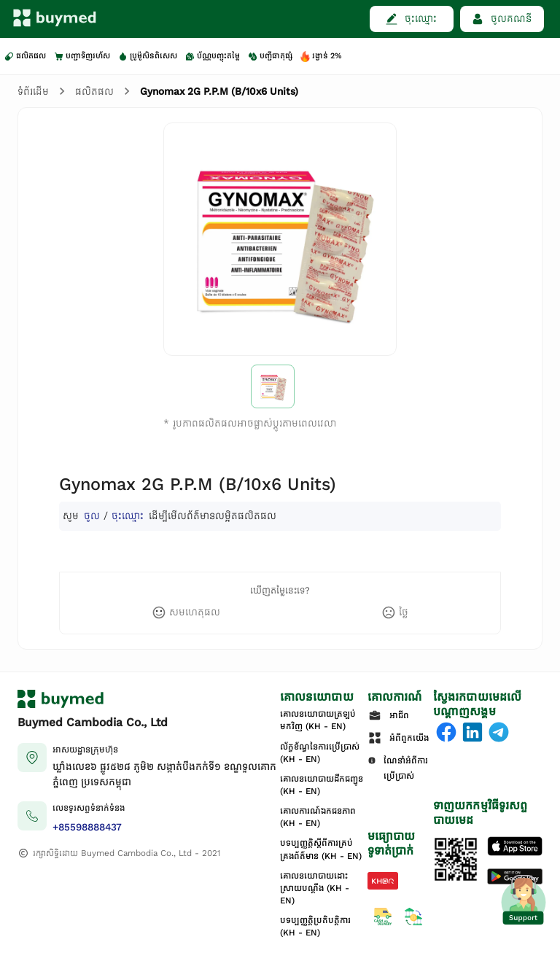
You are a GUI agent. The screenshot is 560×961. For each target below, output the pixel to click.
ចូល (92, 516)
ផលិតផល (94, 92)
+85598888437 (87, 827)
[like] (186, 612)
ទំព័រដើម (33, 92)
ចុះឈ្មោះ (128, 516)
